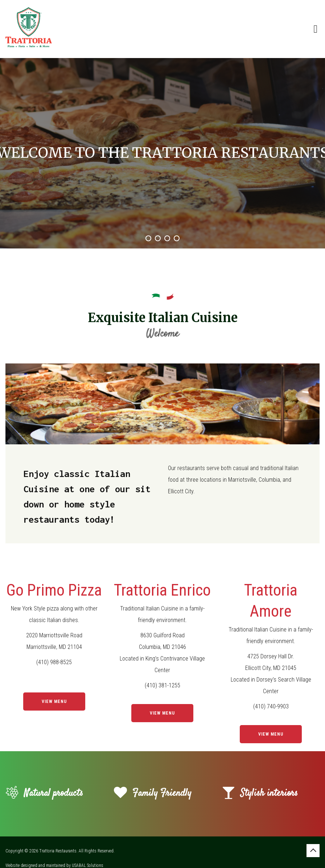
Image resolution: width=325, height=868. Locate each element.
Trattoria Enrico (162, 590)
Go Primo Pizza (54, 590)
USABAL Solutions (88, 865)
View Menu (54, 702)
